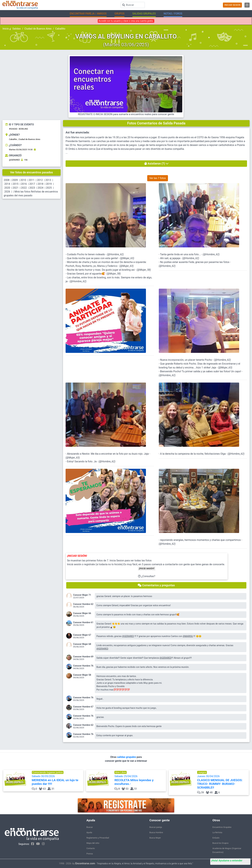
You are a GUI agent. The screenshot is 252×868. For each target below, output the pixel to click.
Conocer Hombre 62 (83, 604)
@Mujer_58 (144, 270)
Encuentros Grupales (222, 827)
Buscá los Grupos (221, 843)
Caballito (60, 29)
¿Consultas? (147, 576)
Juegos (202, 772)
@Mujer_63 (127, 258)
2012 (40, 180)
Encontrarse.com (85, 863)
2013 (48, 180)
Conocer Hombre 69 (83, 657)
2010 (23, 180)
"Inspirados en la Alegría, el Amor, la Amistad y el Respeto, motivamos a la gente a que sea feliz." (145, 864)
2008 (7, 180)
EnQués (216, 838)
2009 (15, 180)
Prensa (90, 854)
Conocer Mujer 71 (82, 595)
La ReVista (217, 832)
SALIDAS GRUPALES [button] (144, 14)
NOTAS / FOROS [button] (173, 14)
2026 (7, 192)
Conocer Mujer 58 (82, 675)
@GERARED (14, 160)
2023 (32, 188)
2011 (32, 180)
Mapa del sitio (93, 843)
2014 (7, 184)
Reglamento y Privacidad (98, 838)
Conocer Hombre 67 (83, 707)
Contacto (91, 848)
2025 (49, 188)
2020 (7, 188)
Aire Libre (120, 772)
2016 (24, 184)
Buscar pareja (156, 827)
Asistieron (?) (156, 164)
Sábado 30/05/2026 (57, 780)
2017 (32, 184)
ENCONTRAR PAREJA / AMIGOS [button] (88, 14)
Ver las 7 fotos (158, 178)
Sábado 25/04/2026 (140, 780)
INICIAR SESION (232, 5)
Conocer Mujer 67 (82, 635)
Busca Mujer (155, 838)
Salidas (17, 29)
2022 (24, 188)
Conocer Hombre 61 (83, 622)
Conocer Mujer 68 (82, 644)
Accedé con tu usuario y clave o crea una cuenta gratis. (126, 21)
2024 (40, 188)
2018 (40, 184)
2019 (49, 184)
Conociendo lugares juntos (48, 772)
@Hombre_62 (115, 254)
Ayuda (89, 832)
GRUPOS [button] (119, 14)
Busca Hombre (156, 832)
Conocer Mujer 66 (82, 613)
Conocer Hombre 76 (83, 666)
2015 (16, 184)
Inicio (6, 29)
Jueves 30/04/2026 (223, 782)
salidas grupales (127, 757)
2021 (16, 188)
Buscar (90, 827)
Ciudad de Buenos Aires (38, 29)
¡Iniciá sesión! (147, 568)
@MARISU (188, 636)
